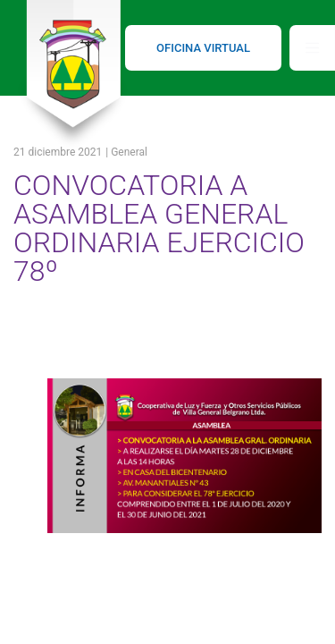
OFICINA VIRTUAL (203, 48)
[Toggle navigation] (312, 48)
